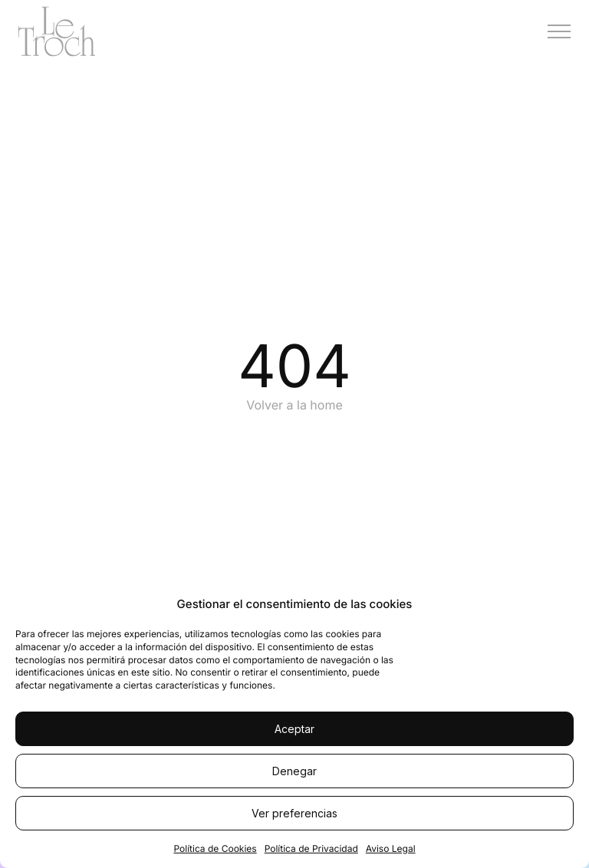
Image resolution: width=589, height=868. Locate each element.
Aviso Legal (391, 848)
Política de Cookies (215, 848)
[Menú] (559, 31)
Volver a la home (294, 405)
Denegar (294, 771)
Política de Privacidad (311, 848)
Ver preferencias (294, 813)
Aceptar (294, 729)
